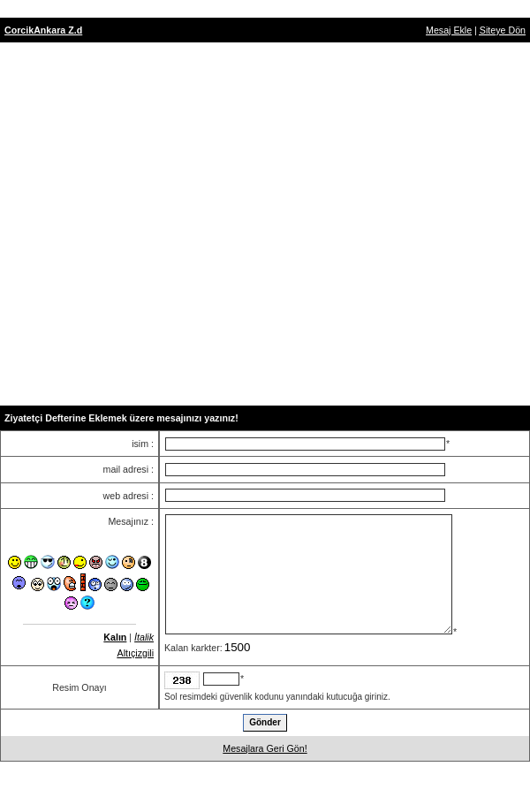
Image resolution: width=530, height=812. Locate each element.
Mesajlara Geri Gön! (265, 748)
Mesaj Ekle (449, 30)
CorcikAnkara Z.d (43, 30)
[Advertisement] (262, 224)
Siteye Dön (503, 30)
